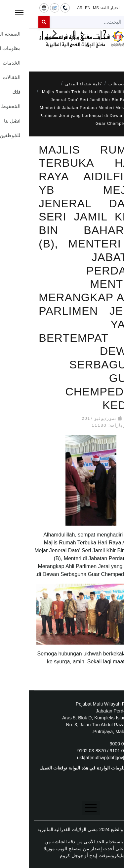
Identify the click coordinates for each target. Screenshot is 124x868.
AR (51, 8)
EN (59, 8)
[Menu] (62, 57)
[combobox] (60, 22)
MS (67, 8)
